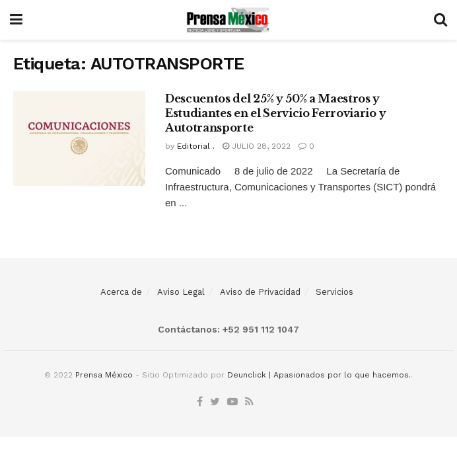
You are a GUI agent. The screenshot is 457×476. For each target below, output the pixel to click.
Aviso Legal (181, 292)
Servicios (334, 292)
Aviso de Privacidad (260, 292)
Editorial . (196, 146)
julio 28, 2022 (257, 146)
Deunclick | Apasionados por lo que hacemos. (319, 375)
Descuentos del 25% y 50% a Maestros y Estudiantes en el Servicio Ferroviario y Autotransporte (275, 113)
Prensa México (104, 375)
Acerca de (121, 292)
